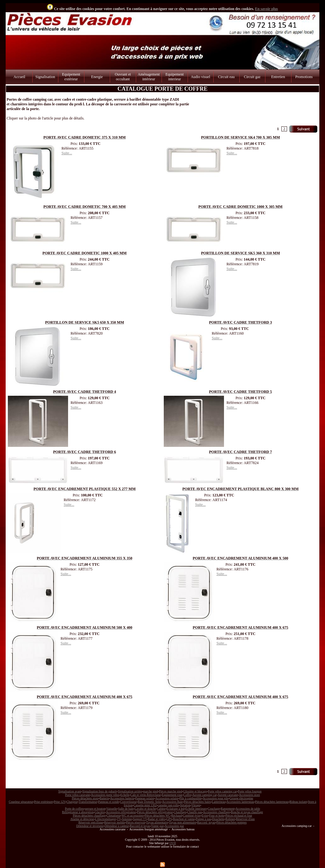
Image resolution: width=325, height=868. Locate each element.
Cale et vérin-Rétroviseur (146, 795)
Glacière (100, 812)
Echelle (125, 795)
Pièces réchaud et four (239, 815)
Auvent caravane (228, 795)
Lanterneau (218, 802)
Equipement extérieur (71, 77)
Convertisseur (128, 802)
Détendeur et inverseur (90, 826)
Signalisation (45, 77)
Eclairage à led (176, 809)
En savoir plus (266, 9)
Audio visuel (200, 77)
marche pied (150, 791)
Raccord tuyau (206, 822)
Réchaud (177, 815)
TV (119, 819)
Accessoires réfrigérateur (121, 812)
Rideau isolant (298, 802)
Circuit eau (226, 77)
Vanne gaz (157, 826)
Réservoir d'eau (245, 819)
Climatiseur (114, 815)
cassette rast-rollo (168, 805)
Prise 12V (60, 802)
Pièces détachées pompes (232, 822)
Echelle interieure (196, 809)
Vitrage (196, 805)
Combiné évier (192, 815)
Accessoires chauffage (216, 812)
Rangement (228, 809)
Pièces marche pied (170, 791)
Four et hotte (217, 815)
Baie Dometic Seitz (149, 802)
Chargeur (72, 802)
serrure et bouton (95, 809)
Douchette (218, 819)
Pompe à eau (203, 819)
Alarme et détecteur (82, 819)
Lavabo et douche (145, 809)
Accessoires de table (248, 809)
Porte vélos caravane (77, 795)
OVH (173, 843)
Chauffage (180, 812)
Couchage (214, 809)
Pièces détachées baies (197, 802)
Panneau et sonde (109, 802)
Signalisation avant (70, 791)
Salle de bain (126, 809)
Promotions (304, 77)
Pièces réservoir (136, 822)
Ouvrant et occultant (123, 77)
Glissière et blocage (195, 791)
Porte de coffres (75, 809)
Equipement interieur (175, 77)
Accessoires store (250, 795)
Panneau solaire (145, 798)
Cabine (161, 809)
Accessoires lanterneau (240, 802)
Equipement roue (172, 795)
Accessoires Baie (173, 802)
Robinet (230, 819)
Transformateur (88, 802)
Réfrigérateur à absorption (78, 812)
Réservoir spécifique (91, 822)
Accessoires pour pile (216, 798)
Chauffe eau (194, 812)
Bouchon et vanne (184, 819)
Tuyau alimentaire (157, 822)
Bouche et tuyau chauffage (247, 812)
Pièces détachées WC (157, 815)
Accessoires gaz (174, 826)
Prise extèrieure (43, 802)
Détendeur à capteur (117, 826)
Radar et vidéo (157, 819)
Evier (205, 815)
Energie (97, 77)
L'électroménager (106, 819)
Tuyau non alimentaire (183, 822)
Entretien (278, 77)
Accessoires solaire (167, 798)
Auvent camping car (205, 795)
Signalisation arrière (130, 791)
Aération (185, 805)
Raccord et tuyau (140, 826)
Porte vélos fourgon (250, 791)
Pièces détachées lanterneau (272, 802)
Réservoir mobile (115, 822)
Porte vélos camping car (222, 791)
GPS (169, 819)
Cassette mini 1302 (145, 805)
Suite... (67, 153)
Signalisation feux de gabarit (99, 791)
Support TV (140, 819)
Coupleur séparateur (21, 802)
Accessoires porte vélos (105, 795)
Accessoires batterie (122, 798)
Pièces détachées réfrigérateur (155, 812)
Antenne (127, 819)
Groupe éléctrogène (241, 798)
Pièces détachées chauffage (89, 815)
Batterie (104, 798)
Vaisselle (112, 809)
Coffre (187, 795)
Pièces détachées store (85, 798)
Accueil (19, 77)
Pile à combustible (191, 798)
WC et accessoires (133, 815)
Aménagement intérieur (149, 77)
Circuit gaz (252, 77)
